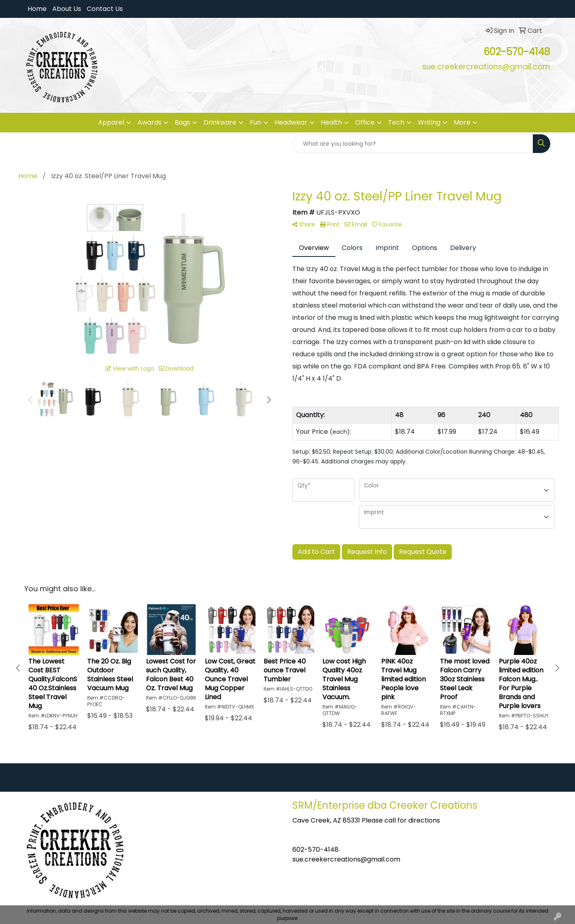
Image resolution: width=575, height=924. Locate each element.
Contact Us (105, 9)
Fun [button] (255, 122)
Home (37, 9)
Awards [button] (149, 122)
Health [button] (331, 122)
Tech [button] (396, 122)
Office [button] (365, 122)
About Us (67, 9)
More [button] (462, 122)
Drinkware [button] (220, 122)
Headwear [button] (291, 122)
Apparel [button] (111, 122)
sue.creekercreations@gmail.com (346, 859)
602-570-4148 (315, 850)
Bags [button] (182, 122)
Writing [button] (429, 122)
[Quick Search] (413, 144)
